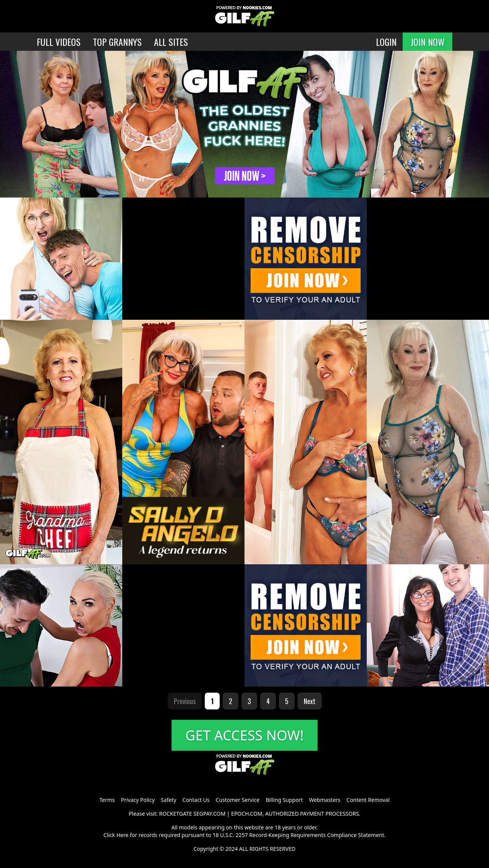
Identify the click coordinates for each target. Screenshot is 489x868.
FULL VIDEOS (59, 42)
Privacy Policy (138, 800)
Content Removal (368, 800)
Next (310, 701)
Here (123, 835)
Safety (168, 800)
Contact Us (196, 800)
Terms (107, 800)
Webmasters (325, 800)
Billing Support (284, 800)
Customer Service (238, 800)
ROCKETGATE (175, 814)
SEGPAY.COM (209, 814)
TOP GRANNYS (117, 42)
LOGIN (386, 42)
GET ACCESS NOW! (244, 735)
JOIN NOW (427, 42)
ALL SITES (171, 42)
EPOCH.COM (247, 814)
